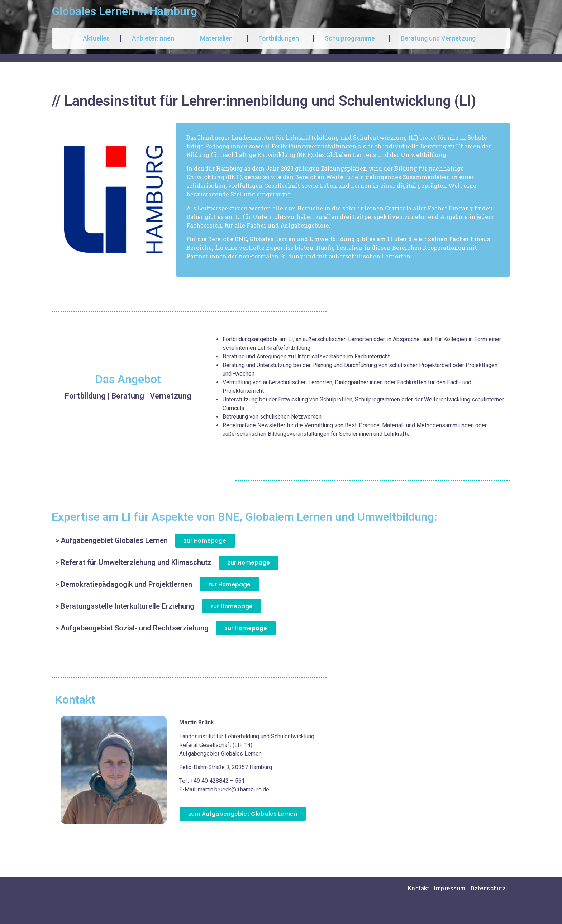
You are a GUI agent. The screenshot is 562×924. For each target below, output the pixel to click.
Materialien (218, 38)
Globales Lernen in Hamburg (124, 11)
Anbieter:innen (155, 38)
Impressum (450, 888)
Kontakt (419, 888)
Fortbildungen (280, 38)
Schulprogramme (352, 38)
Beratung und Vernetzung (440, 38)
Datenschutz (488, 888)
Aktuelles (96, 38)
